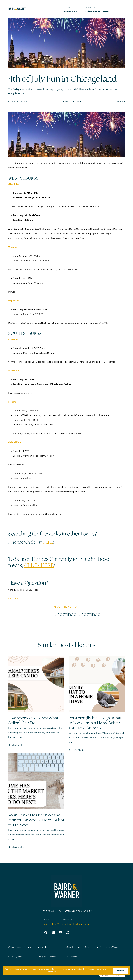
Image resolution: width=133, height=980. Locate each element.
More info (62, 972)
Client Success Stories (19, 947)
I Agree (120, 971)
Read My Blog (15, 957)
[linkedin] (53, 932)
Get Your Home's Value (107, 947)
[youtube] (60, 932)
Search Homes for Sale (78, 947)
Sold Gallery (73, 957)
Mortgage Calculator (48, 957)
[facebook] (46, 932)
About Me (42, 947)
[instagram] (67, 932)
